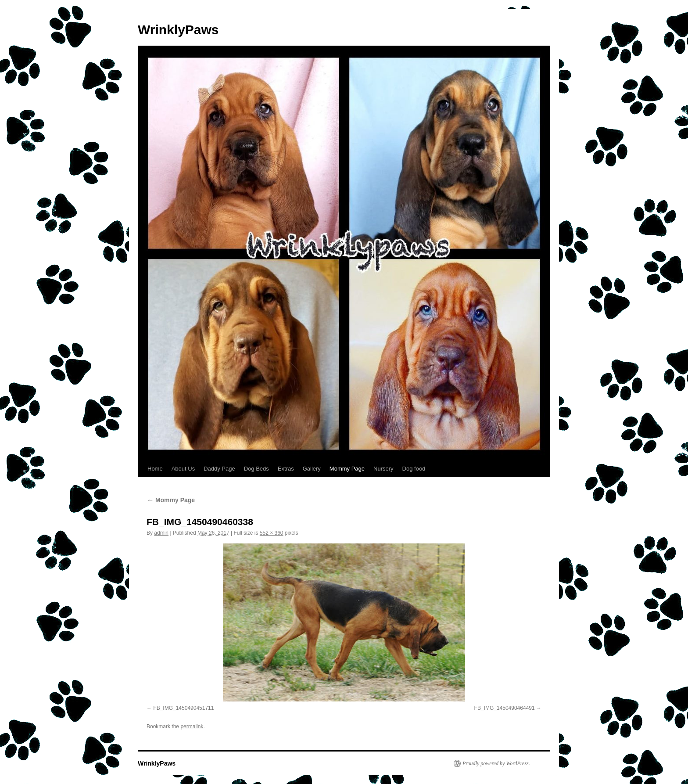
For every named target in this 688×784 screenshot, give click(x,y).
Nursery (383, 469)
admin (161, 533)
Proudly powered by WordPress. (496, 763)
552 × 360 (272, 533)
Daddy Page (219, 469)
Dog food (414, 469)
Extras (286, 469)
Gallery (312, 469)
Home (155, 469)
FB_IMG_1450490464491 (505, 708)
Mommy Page (347, 469)
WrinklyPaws (178, 30)
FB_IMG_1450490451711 (183, 708)
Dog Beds (256, 469)
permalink (192, 726)
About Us (183, 469)
